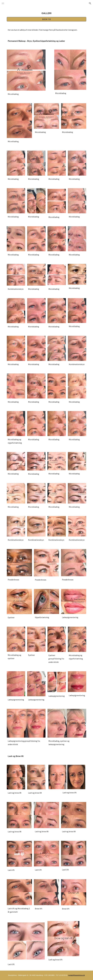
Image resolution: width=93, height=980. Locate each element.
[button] (3, 3)
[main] (46, 13)
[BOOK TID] (46, 19)
